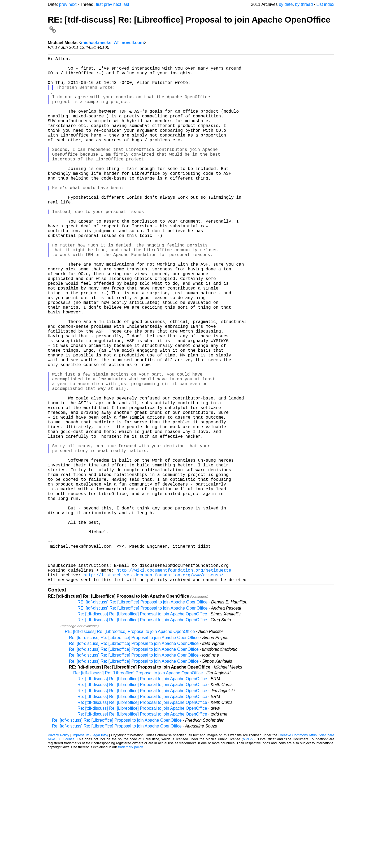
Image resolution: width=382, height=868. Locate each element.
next (72, 4)
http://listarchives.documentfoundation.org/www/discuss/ (153, 691)
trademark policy (130, 864)
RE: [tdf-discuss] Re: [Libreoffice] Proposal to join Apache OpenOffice (142, 719)
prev (63, 4)
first (99, 4)
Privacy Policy (58, 852)
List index (325, 4)
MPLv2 (248, 856)
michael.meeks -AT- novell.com (112, 43)
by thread (304, 4)
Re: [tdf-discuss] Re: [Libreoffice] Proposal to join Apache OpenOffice (142, 731)
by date (286, 4)
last (126, 4)
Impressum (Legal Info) (90, 852)
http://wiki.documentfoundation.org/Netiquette (174, 685)
